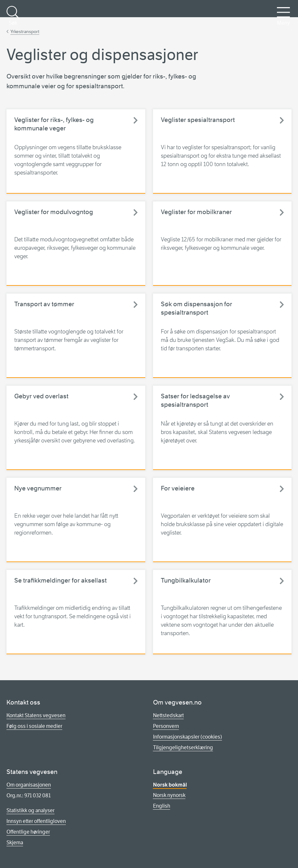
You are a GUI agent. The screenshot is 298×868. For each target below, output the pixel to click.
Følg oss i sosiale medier (34, 726)
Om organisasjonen (29, 785)
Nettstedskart (168, 715)
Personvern (166, 726)
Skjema (15, 843)
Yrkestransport (25, 31)
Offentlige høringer (28, 832)
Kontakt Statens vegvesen (36, 715)
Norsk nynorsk (169, 795)
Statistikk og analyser (30, 810)
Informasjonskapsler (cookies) (188, 737)
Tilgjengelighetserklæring (183, 747)
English (162, 806)
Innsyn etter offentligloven (36, 821)
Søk (13, 16)
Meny (283, 16)
